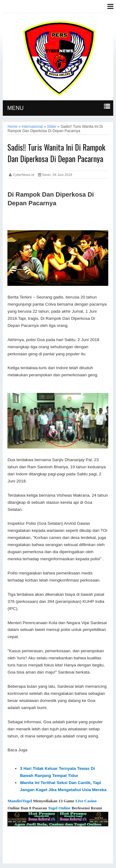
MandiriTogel (20, 801)
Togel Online (59, 808)
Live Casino (86, 801)
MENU (15, 108)
